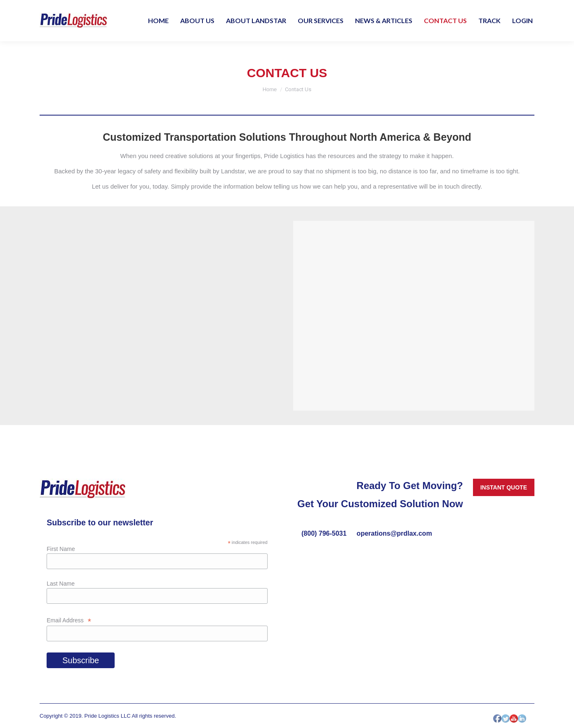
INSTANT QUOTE (504, 487)
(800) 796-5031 (325, 533)
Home (270, 89)
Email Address (69, 620)
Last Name (61, 584)
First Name (61, 549)
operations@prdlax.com (394, 533)
